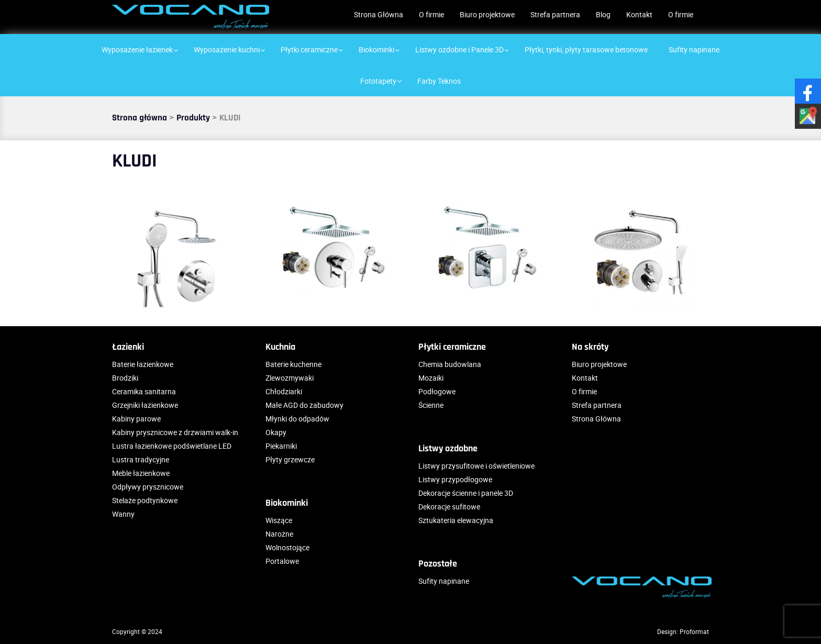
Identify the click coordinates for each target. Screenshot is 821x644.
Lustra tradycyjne (141, 459)
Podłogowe (437, 391)
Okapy (276, 432)
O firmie (431, 14)
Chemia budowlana (450, 364)
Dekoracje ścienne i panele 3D (466, 493)
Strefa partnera (555, 14)
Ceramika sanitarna (144, 391)
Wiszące (279, 520)
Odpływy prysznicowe (148, 487)
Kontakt (639, 14)
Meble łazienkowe (141, 473)
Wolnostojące (287, 547)
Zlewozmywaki (290, 378)
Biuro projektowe (487, 14)
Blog (603, 14)
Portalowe (282, 561)
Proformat (694, 631)
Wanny (123, 514)
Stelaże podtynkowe (145, 500)
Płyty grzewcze (290, 459)
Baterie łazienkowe (143, 364)
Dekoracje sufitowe (449, 507)
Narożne (279, 534)
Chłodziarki (284, 391)
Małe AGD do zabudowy (304, 405)
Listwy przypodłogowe (455, 479)
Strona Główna (379, 14)
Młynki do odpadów (297, 419)
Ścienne (431, 405)
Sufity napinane (444, 581)
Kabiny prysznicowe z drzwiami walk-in (175, 432)
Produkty (193, 118)
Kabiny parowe (136, 419)
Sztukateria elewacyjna (456, 520)
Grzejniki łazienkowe (145, 405)
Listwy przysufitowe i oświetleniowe (476, 466)
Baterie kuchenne (293, 364)
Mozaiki (431, 378)
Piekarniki (281, 446)
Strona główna (140, 118)
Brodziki (125, 378)
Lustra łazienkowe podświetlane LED (172, 446)
